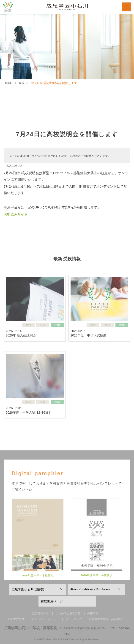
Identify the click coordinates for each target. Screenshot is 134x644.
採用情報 (93, 613)
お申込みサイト (16, 214)
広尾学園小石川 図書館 (28, 589)
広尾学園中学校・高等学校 (106, 619)
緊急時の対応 (40, 613)
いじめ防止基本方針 (68, 613)
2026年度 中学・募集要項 (97, 577)
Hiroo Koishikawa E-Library (90, 589)
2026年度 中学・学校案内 (37, 577)
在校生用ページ (52, 601)
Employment (16, 619)
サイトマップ (74, 619)
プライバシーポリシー (45, 619)
